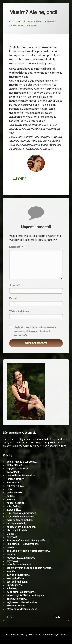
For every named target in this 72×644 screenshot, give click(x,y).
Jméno (14, 285)
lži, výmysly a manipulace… (21, 517)
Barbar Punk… (14, 472)
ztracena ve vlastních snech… (23, 609)
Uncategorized (15, 585)
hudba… (11, 496)
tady (12, 133)
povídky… (11, 554)
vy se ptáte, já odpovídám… (21, 592)
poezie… (11, 547)
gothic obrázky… (15, 493)
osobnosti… (13, 537)
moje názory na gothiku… (20, 520)
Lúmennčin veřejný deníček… (22, 513)
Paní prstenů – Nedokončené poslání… (27, 541)
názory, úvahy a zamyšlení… (22, 527)
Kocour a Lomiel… (16, 503)
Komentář (16, 247)
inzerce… (12, 500)
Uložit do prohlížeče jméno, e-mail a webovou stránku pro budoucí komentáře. (35, 331)
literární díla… (14, 510)
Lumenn (51, 21)
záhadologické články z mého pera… (26, 595)
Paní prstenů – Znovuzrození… (23, 544)
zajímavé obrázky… (17, 599)
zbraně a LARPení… (17, 606)
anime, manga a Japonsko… (22, 462)
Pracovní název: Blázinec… (21, 558)
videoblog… (13, 589)
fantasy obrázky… (16, 479)
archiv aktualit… (15, 465)
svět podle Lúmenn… (18, 582)
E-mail (14, 298)
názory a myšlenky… (17, 523)
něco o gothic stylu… (18, 530)
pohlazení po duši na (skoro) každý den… (28, 551)
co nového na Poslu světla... (23, 26)
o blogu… (11, 534)
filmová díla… (14, 482)
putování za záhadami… (19, 565)
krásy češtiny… (14, 506)
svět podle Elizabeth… (18, 575)
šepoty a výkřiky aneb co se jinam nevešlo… (30, 568)
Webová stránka (19, 311)
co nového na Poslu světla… (21, 476)
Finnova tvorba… (15, 486)
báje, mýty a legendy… (18, 469)
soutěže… (12, 571)
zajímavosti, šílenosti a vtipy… (22, 602)
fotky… (10, 489)
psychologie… (14, 561)
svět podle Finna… (16, 578)
